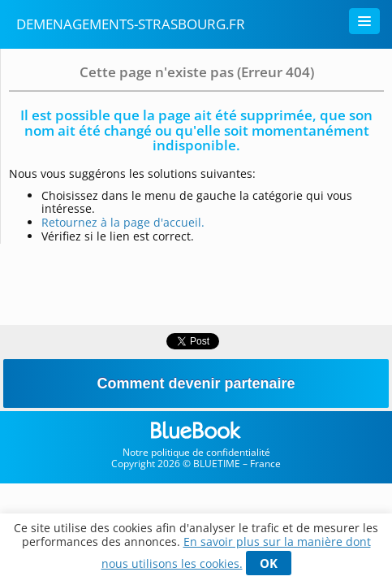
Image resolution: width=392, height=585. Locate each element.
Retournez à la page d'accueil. (123, 222)
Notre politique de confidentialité (196, 452)
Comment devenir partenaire (196, 383)
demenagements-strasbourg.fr (131, 24)
